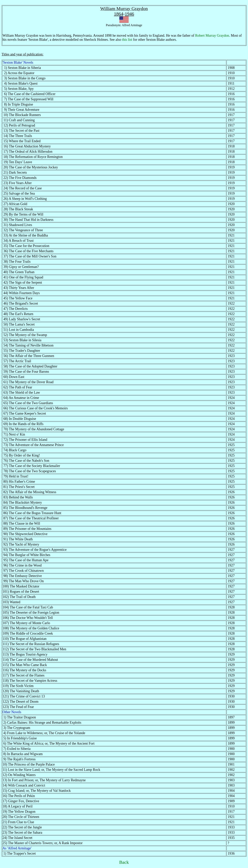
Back (124, 862)
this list (127, 40)
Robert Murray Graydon (212, 36)
